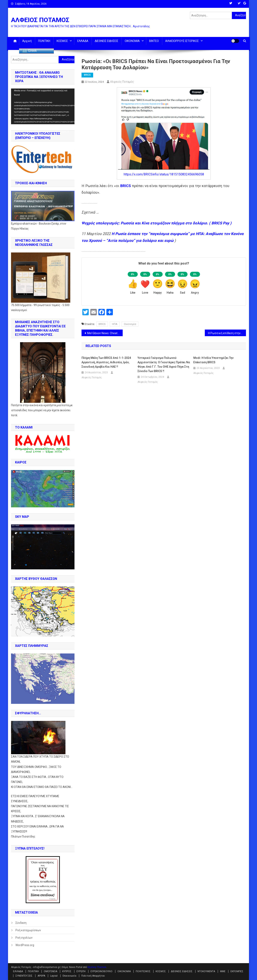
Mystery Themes (97, 967)
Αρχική (27, 41)
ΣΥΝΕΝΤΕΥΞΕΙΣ (24, 976)
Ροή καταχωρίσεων (28, 930)
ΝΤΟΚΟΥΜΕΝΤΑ (206, 971)
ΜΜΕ (223, 971)
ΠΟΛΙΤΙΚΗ (44, 41)
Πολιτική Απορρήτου (93, 976)
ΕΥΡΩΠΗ (81, 971)
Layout (54, 976)
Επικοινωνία (69, 976)
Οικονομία (130, 324)
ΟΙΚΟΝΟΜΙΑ (132, 41)
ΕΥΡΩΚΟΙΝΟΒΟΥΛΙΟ (101, 971)
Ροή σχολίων (24, 938)
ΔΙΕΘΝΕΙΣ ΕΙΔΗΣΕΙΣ (107, 41)
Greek (30, 51)
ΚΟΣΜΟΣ (62, 41)
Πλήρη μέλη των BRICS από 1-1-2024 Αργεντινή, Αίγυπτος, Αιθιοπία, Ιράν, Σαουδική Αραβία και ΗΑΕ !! (106, 362)
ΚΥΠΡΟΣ (67, 971)
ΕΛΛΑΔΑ (83, 41)
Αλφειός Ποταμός (122, 82)
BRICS (87, 75)
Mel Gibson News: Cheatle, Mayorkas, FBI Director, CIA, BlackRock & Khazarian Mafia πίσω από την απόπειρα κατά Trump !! (105, 333)
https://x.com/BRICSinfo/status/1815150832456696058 (164, 174)
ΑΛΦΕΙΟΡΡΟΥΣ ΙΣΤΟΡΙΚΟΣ (182, 41)
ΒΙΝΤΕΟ (154, 41)
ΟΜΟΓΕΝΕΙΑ (50, 971)
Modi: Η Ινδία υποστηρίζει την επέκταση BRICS (213, 360)
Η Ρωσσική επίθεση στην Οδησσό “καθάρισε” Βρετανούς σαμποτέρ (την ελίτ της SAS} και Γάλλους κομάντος (227, 333)
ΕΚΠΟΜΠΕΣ (237, 971)
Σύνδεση (21, 923)
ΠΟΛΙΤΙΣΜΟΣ (143, 971)
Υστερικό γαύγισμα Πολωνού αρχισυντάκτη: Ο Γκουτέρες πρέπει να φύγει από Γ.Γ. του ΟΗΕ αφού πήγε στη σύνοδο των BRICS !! (164, 364)
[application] (43, 106)
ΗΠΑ (115, 324)
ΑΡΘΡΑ (41, 976)
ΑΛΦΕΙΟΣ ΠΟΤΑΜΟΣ (40, 20)
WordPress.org (25, 945)
